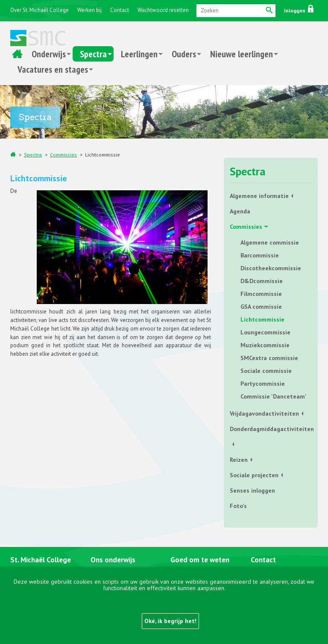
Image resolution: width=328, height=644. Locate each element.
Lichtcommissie (102, 155)
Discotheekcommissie (271, 268)
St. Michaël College (41, 560)
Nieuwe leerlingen (242, 54)
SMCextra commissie (269, 358)
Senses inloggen (252, 490)
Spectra (93, 54)
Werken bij (89, 10)
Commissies (63, 155)
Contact (120, 10)
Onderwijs (49, 54)
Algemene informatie (259, 196)
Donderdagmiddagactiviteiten (271, 429)
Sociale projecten (254, 475)
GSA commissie (261, 307)
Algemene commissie (270, 242)
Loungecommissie (265, 332)
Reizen (239, 460)
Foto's (238, 506)
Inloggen (299, 10)
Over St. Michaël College (40, 10)
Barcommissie (260, 255)
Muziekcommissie (265, 345)
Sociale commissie (266, 371)
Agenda (240, 211)
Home (17, 54)
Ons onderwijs (113, 560)
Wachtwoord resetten (163, 10)
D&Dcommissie (262, 281)
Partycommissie (263, 384)
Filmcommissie (261, 294)
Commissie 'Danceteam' (274, 396)
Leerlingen (139, 54)
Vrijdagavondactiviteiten (264, 414)
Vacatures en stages (53, 69)
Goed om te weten (200, 560)
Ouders (184, 54)
